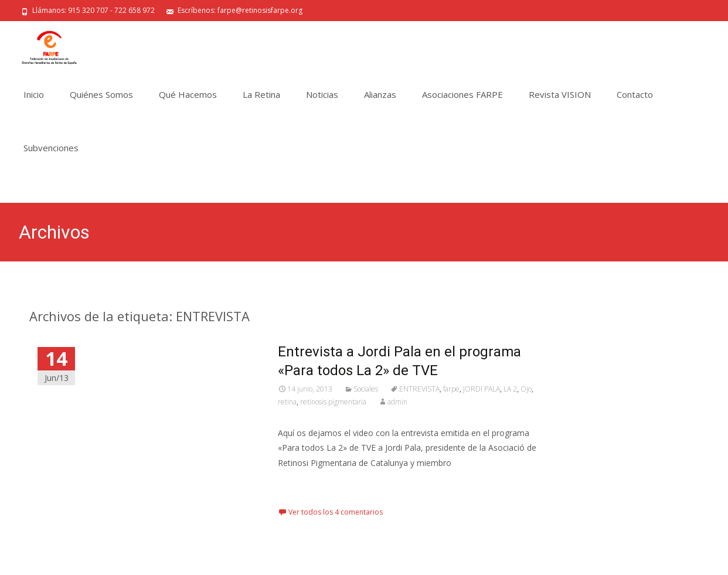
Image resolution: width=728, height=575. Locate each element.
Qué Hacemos (188, 94)
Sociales (366, 389)
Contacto (635, 94)
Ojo (526, 389)
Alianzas (380, 94)
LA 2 (510, 389)
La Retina (261, 94)
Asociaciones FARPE (462, 94)
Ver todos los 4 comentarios (336, 512)
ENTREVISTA (419, 389)
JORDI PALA (482, 389)
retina (287, 402)
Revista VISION (560, 94)
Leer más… (301, 484)
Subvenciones (51, 148)
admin (397, 402)
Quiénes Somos (101, 94)
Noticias (322, 94)
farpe (451, 389)
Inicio (34, 94)
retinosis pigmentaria (333, 402)
